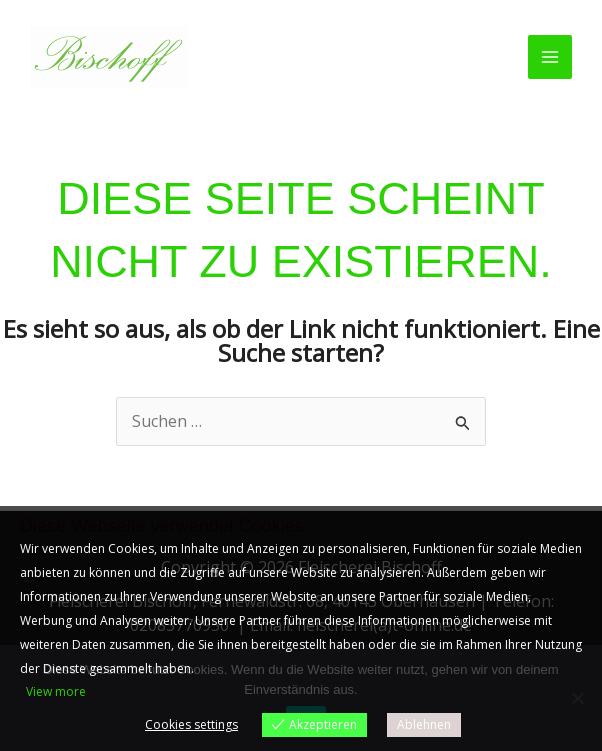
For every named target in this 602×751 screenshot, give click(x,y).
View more (56, 691)
